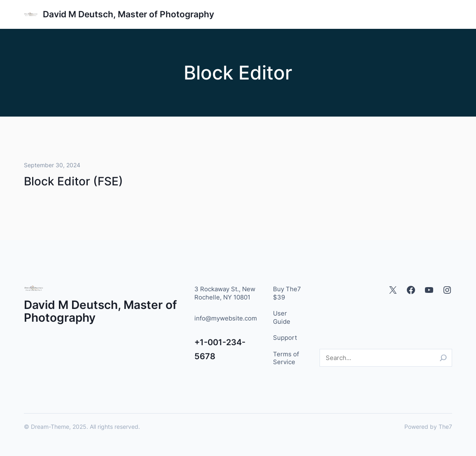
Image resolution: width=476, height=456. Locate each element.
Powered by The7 (428, 427)
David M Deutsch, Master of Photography (128, 14)
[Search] (443, 358)
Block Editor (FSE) (73, 181)
